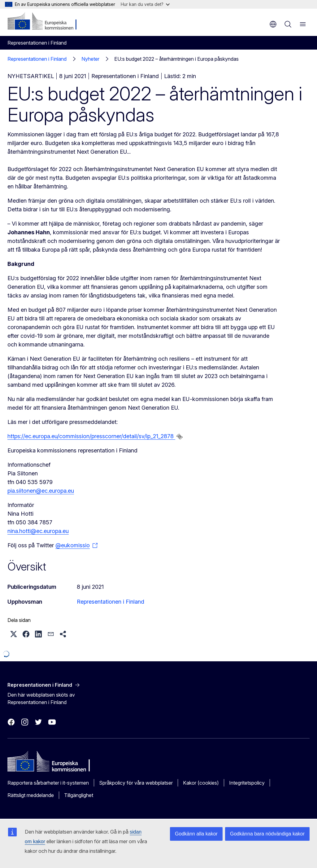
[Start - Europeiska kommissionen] (45, 22)
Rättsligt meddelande (31, 795)
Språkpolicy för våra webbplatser (136, 783)
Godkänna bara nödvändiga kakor (267, 834)
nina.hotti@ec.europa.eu (38, 531)
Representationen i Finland (37, 59)
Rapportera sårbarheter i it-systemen (48, 783)
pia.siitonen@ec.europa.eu (41, 491)
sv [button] (273, 24)
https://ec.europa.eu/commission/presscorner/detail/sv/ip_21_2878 (91, 436)
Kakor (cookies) (201, 783)
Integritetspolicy (247, 783)
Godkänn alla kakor (196, 834)
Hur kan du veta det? (145, 4)
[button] (14, 634)
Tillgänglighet (79, 795)
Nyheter (90, 59)
